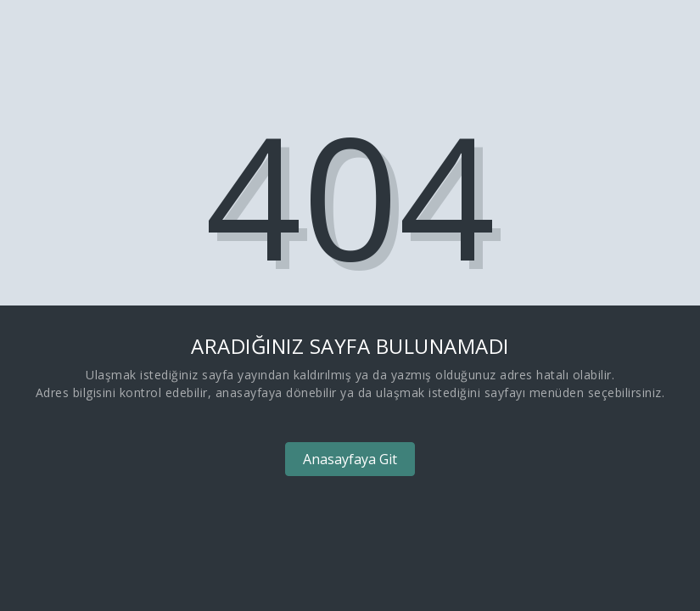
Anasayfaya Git (350, 459)
